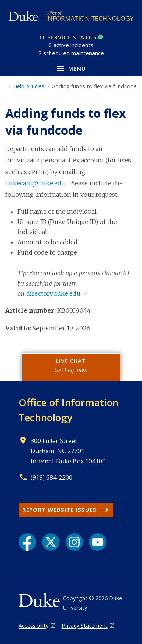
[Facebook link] (27, 542)
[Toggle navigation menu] (71, 68)
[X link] (51, 542)
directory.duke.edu (53, 293)
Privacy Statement (85, 626)
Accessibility (34, 626)
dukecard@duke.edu (35, 183)
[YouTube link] (98, 542)
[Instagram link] (74, 542)
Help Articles (29, 86)
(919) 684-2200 (51, 477)
